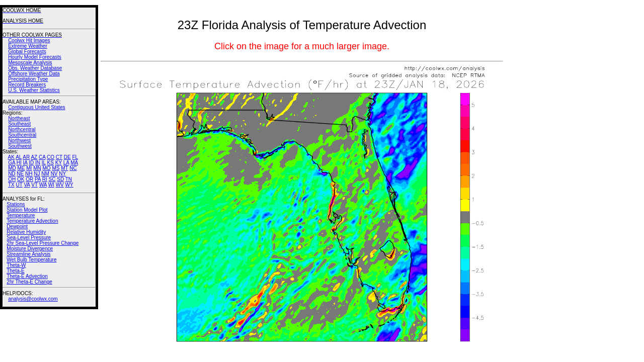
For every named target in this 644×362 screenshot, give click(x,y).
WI (51, 185)
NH (29, 174)
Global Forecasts (27, 52)
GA (12, 163)
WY (69, 185)
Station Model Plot (27, 210)
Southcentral (22, 135)
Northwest (19, 141)
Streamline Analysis (28, 254)
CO (51, 157)
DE (67, 157)
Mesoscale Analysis (30, 63)
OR (29, 179)
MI (29, 168)
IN (38, 163)
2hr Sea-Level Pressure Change (43, 243)
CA (42, 157)
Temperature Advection (32, 221)
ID (31, 163)
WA (43, 185)
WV (60, 185)
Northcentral (22, 129)
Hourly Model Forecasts (35, 57)
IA (25, 163)
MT (64, 168)
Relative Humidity (26, 232)
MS (56, 168)
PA (38, 179)
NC (73, 168)
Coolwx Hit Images (29, 40)
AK (11, 157)
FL (75, 157)
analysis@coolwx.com (33, 299)
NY (62, 174)
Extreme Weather (28, 46)
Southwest (20, 146)
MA (74, 163)
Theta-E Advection (27, 276)
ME (21, 168)
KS (51, 163)
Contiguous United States (36, 107)
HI (19, 163)
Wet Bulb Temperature (31, 260)
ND (12, 174)
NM (45, 174)
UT (19, 185)
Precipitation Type (28, 79)
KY (59, 163)
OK (21, 179)
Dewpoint (17, 227)
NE (20, 174)
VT (34, 185)
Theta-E (16, 271)
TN (69, 179)
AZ (34, 157)
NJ (37, 174)
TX (11, 185)
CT (59, 157)
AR (26, 157)
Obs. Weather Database (35, 68)
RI (45, 179)
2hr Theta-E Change (29, 282)
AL (19, 157)
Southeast (19, 124)
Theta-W (16, 265)
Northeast (19, 118)
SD (60, 179)
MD (12, 168)
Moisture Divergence (30, 249)
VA (27, 185)
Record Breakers (27, 85)
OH (12, 179)
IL (44, 163)
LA (66, 163)
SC (52, 179)
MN (37, 168)
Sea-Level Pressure (29, 238)
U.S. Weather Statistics (34, 90)
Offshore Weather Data (34, 74)
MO (46, 168)
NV (54, 174)
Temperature (21, 215)
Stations (16, 204)
